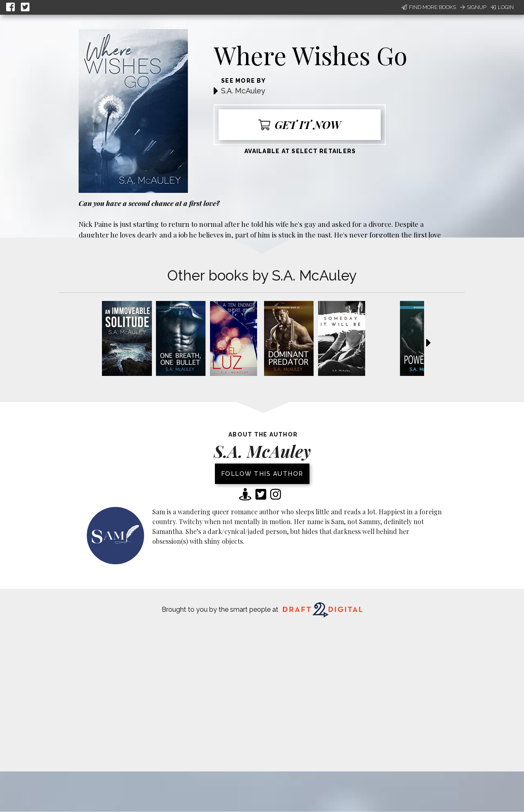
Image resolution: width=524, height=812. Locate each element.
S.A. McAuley (243, 91)
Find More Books (429, 7)
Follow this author (262, 474)
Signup (473, 7)
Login (502, 7)
